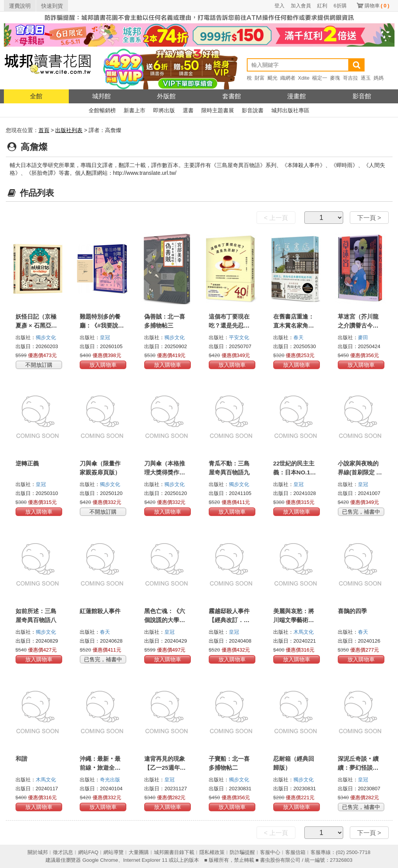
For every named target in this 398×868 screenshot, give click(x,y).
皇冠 (105, 337)
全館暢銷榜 (102, 110)
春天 (298, 337)
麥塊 (335, 78)
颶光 (272, 78)
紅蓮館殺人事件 (100, 611)
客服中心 (270, 852)
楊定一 (320, 78)
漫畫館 (297, 96)
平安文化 (239, 337)
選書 (188, 110)
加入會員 (301, 6)
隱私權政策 (212, 852)
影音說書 (253, 110)
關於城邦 (38, 852)
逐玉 (366, 78)
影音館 (362, 96)
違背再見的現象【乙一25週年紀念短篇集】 (165, 768)
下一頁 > (369, 218)
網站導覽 (113, 852)
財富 (260, 78)
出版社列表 (69, 130)
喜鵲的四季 (352, 611)
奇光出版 (110, 780)
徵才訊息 (63, 852)
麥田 (363, 337)
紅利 (322, 6)
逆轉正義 (27, 463)
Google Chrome (100, 860)
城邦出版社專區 (290, 110)
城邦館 (101, 96)
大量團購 (139, 852)
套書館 (232, 96)
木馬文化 (304, 632)
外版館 (166, 96)
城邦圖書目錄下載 (174, 852)
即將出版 (164, 110)
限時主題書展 (218, 110)
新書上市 (134, 110)
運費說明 (20, 6)
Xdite (304, 78)
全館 (36, 96)
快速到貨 (52, 6)
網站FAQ (88, 852)
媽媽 (379, 78)
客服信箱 (295, 852)
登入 (279, 6)
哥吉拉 (350, 78)
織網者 (288, 78)
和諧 (21, 759)
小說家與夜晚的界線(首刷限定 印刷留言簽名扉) (360, 472)
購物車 (377, 6)
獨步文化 (46, 337)
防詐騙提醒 (242, 852)
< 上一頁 (276, 218)
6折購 (340, 6)
